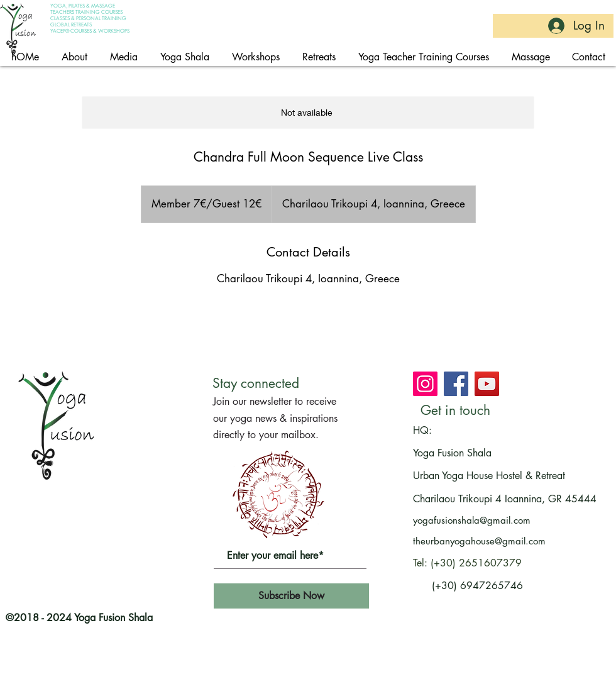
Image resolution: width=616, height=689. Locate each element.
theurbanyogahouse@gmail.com (479, 541)
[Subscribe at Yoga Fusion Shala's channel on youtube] (487, 384)
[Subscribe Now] (291, 596)
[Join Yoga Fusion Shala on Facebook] (456, 384)
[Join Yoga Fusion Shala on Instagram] (425, 384)
